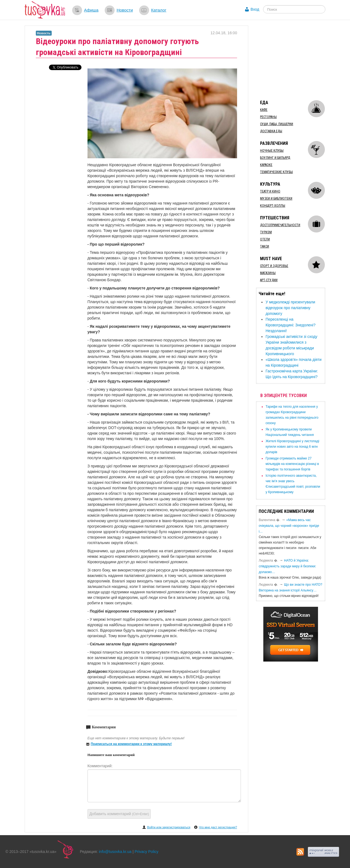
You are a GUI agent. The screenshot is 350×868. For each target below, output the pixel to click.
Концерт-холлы (273, 206)
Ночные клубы (272, 151)
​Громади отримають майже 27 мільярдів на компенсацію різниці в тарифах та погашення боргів (292, 464)
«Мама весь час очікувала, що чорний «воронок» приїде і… (289, 526)
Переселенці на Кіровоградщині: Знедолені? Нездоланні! (291, 325)
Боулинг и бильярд (275, 158)
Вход (255, 9)
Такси (265, 246)
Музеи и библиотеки (276, 199)
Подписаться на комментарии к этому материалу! (131, 744)
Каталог (159, 10)
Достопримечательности (280, 225)
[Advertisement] (297, 60)
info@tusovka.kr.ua (115, 852)
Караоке (266, 165)
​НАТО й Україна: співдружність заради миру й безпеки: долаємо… (287, 566)
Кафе (264, 110)
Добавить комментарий (119, 814)
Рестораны (268, 117)
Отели (265, 239)
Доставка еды (271, 131)
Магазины (268, 273)
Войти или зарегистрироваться (169, 827)
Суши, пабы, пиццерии (277, 124)
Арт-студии (269, 280)
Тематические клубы (276, 172)
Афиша (91, 10)
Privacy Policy (146, 852)
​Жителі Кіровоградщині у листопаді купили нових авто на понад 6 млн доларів (292, 447)
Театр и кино (270, 191)
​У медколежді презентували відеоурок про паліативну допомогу (290, 308)
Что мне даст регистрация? (218, 827)
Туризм (266, 232)
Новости (125, 10)
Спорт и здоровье (274, 266)
